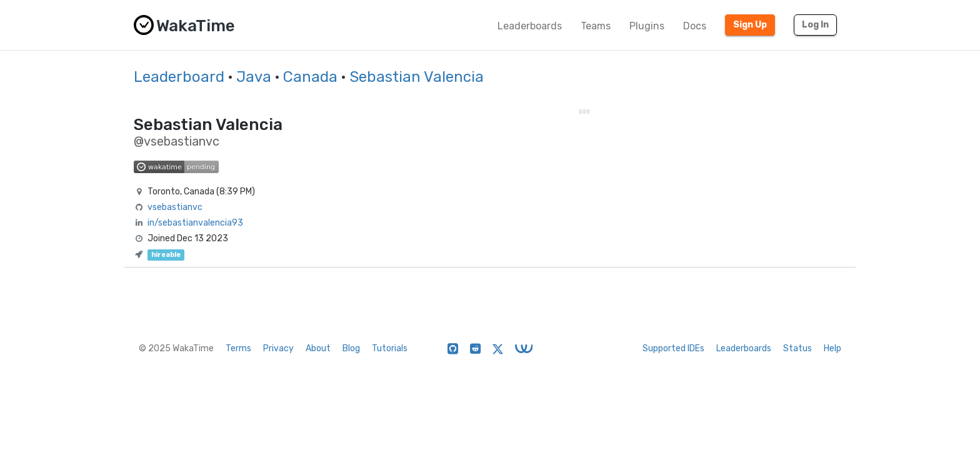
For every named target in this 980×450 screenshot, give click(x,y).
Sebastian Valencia (417, 77)
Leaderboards (530, 26)
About (318, 348)
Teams (596, 26)
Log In (815, 25)
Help (832, 348)
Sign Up (750, 25)
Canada (310, 77)
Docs (695, 26)
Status (797, 348)
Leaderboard (179, 77)
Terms (238, 348)
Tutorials (390, 348)
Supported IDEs (673, 348)
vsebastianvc (175, 207)
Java (254, 77)
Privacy (278, 348)
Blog (351, 348)
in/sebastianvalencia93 (195, 223)
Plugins (647, 26)
